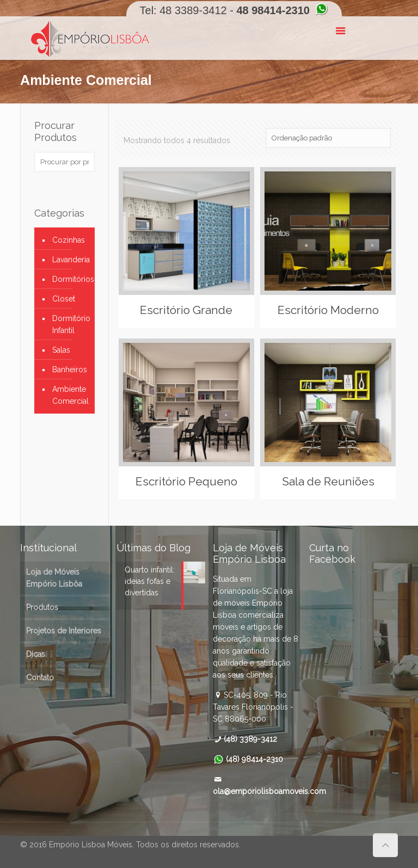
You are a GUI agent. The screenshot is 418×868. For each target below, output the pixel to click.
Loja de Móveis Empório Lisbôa (54, 578)
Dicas (36, 654)
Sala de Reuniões (328, 481)
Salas (61, 350)
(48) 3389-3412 (250, 739)
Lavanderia (71, 260)
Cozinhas (69, 240)
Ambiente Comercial (70, 395)
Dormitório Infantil (71, 324)
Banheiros (70, 370)
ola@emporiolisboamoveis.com (269, 791)
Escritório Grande (186, 310)
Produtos (42, 607)
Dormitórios (71, 279)
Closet (64, 299)
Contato (40, 678)
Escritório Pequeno (186, 481)
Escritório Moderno (328, 310)
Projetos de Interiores (64, 631)
